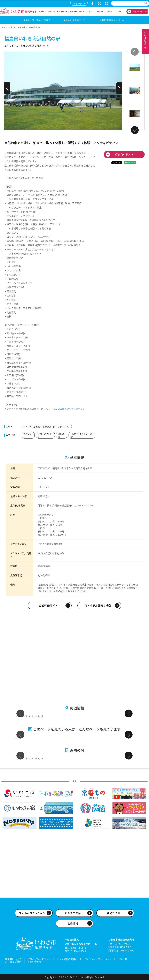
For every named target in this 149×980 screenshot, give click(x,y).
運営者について (13, 959)
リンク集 (122, 959)
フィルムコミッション (32, 913)
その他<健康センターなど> (81, 435)
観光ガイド (113, 913)
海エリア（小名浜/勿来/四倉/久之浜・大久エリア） (47, 426)
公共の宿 (61, 435)
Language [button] (77, 3)
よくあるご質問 (13, 962)
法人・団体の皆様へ (67, 959)
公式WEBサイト (48, 605)
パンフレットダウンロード (98, 959)
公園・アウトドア (45, 435)
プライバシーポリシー (39, 959)
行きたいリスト (136, 12)
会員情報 (73, 924)
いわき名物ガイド (145, 41)
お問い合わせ (34, 962)
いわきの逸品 (73, 913)
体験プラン (28, 435)
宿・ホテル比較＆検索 (98, 605)
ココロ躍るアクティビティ (69, 409)
